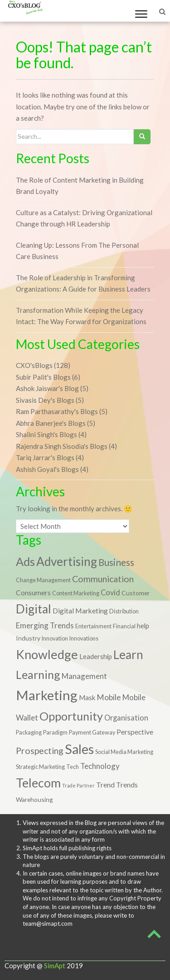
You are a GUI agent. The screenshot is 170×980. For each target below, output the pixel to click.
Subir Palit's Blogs (43, 377)
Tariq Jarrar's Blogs (45, 457)
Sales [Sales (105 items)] (79, 749)
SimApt (55, 966)
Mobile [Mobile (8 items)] (109, 697)
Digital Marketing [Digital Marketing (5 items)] (80, 611)
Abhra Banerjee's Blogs (51, 423)
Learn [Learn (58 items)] (128, 655)
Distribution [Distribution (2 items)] (124, 611)
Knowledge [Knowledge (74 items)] (47, 654)
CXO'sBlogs (34, 365)
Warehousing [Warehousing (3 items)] (34, 799)
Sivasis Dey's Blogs (45, 400)
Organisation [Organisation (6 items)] (126, 718)
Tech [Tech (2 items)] (73, 767)
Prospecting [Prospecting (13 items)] (40, 751)
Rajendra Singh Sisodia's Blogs (62, 446)
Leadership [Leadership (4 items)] (96, 656)
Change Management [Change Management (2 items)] (43, 580)
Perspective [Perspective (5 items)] (135, 732)
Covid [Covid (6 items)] (110, 592)
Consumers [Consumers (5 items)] (33, 593)
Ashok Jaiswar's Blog (47, 388)
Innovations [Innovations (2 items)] (84, 638)
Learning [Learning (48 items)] (38, 674)
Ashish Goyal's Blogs (47, 469)
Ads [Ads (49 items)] (25, 561)
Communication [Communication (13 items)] (103, 579)
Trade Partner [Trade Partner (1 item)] (78, 785)
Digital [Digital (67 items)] (34, 609)
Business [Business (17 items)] (116, 562)
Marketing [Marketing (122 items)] (47, 695)
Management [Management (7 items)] (84, 676)
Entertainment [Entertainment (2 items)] (93, 626)
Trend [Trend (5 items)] (105, 785)
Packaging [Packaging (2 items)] (29, 733)
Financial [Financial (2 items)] (124, 626)
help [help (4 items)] (143, 626)
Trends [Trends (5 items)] (127, 785)
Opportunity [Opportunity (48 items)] (71, 716)
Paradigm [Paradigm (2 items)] (55, 733)
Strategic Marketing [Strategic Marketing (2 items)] (40, 767)
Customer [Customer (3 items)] (136, 593)
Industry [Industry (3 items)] (28, 638)
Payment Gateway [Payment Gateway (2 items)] (92, 733)
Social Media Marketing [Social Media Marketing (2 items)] (124, 752)
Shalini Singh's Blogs (46, 434)
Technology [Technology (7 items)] (100, 766)
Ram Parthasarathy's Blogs (57, 411)
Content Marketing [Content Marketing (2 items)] (76, 593)
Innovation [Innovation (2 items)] (55, 638)
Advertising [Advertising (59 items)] (67, 561)
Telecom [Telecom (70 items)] (38, 783)
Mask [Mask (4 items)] (87, 697)
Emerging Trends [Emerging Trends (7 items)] (45, 625)
